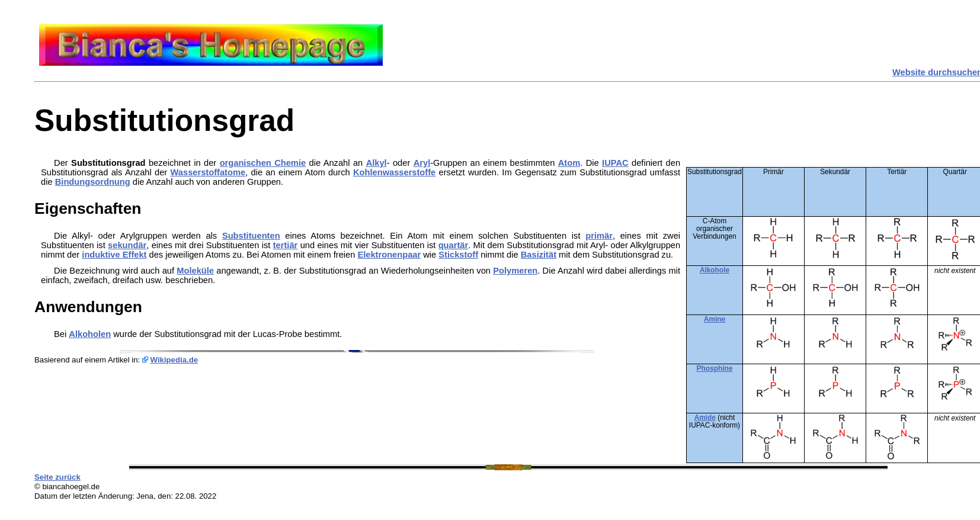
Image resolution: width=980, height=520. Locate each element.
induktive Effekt (114, 255)
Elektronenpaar (389, 255)
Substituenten (251, 236)
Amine (715, 319)
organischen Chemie (263, 163)
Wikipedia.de (174, 360)
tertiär (286, 245)
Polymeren (515, 271)
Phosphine (715, 368)
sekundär (127, 245)
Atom (569, 163)
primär (599, 236)
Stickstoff (458, 255)
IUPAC (615, 163)
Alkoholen (90, 334)
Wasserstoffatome (208, 172)
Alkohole (715, 270)
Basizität (539, 255)
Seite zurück (57, 477)
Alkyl (377, 163)
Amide (705, 418)
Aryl (422, 163)
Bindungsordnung (93, 182)
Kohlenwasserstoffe (394, 172)
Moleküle (195, 271)
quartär (454, 245)
